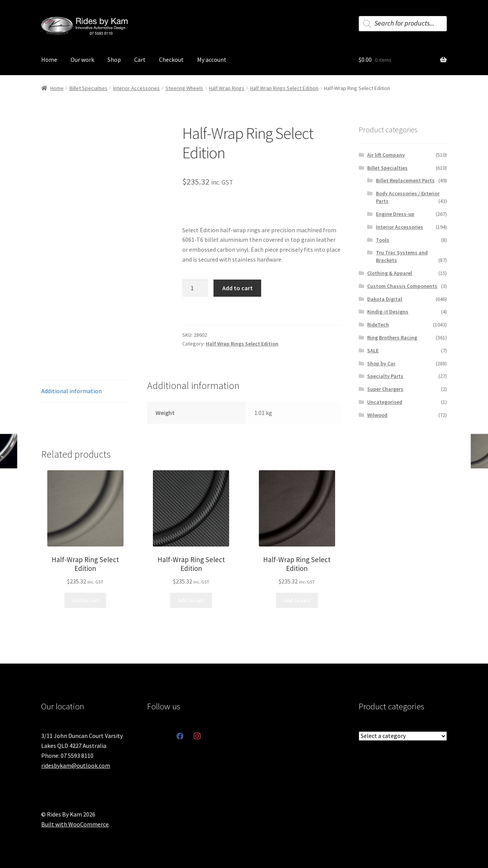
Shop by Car (381, 363)
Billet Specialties (88, 88)
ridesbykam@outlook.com (76, 765)
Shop (114, 59)
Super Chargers (385, 389)
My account (212, 59)
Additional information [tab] (71, 391)
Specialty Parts (385, 376)
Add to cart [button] (85, 600)
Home (49, 59)
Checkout (171, 59)
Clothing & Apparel (390, 273)
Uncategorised (385, 402)
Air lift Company (386, 155)
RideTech (378, 325)
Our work (82, 59)
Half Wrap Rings (227, 88)
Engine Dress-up (395, 214)
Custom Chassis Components (402, 286)
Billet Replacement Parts (405, 180)
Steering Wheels (184, 88)
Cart (140, 59)
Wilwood (377, 415)
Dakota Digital (385, 299)
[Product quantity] (195, 288)
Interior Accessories (136, 88)
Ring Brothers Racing (392, 338)
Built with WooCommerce (75, 824)
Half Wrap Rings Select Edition (284, 88)
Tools (383, 240)
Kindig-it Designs (388, 312)
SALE (373, 350)
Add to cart (238, 288)
